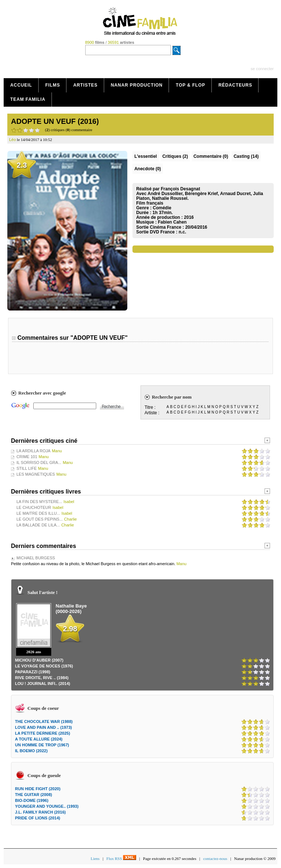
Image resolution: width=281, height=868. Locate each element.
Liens (95, 859)
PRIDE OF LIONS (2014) (38, 818)
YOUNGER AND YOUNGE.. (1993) (47, 806)
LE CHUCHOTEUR (34, 507)
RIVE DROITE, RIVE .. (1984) (42, 678)
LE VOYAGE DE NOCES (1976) (44, 666)
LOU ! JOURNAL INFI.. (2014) (43, 684)
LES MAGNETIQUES (36, 474)
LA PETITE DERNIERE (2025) (43, 733)
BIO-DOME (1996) (32, 800)
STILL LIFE (27, 468)
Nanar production (137, 85)
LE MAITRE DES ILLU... (38, 513)
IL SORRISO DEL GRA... (39, 462)
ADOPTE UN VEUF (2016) (55, 121)
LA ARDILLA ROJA (33, 451)
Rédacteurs (235, 85)
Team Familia (28, 99)
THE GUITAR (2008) (33, 795)
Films (53, 85)
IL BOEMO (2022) (31, 751)
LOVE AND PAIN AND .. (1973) (43, 727)
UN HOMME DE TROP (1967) (42, 745)
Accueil (21, 85)
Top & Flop (190, 85)
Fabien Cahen (172, 222)
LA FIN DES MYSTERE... (39, 502)
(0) (211, 156)
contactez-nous (215, 859)
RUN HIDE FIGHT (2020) (38, 789)
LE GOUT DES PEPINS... (40, 519)
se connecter (262, 69)
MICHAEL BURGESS (36, 558)
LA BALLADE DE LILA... (38, 525)
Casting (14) (246, 156)
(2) (175, 156)
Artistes (85, 85)
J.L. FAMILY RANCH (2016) (40, 812)
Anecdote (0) (148, 169)
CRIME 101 (27, 457)
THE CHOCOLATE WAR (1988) (44, 722)
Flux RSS (121, 859)
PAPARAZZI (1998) (33, 672)
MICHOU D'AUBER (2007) (39, 660)
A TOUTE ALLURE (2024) (39, 739)
